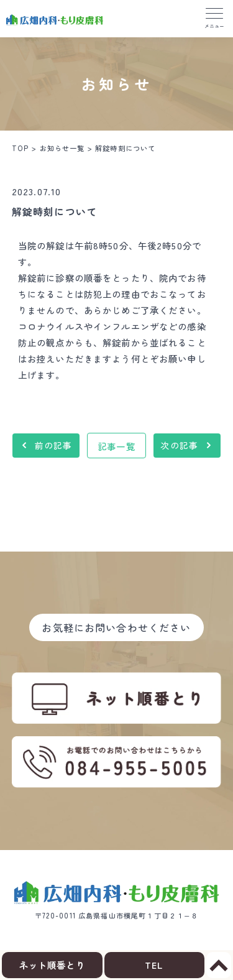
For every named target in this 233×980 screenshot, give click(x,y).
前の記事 (54, 445)
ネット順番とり (52, 965)
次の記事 (179, 445)
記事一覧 (116, 446)
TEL (154, 965)
